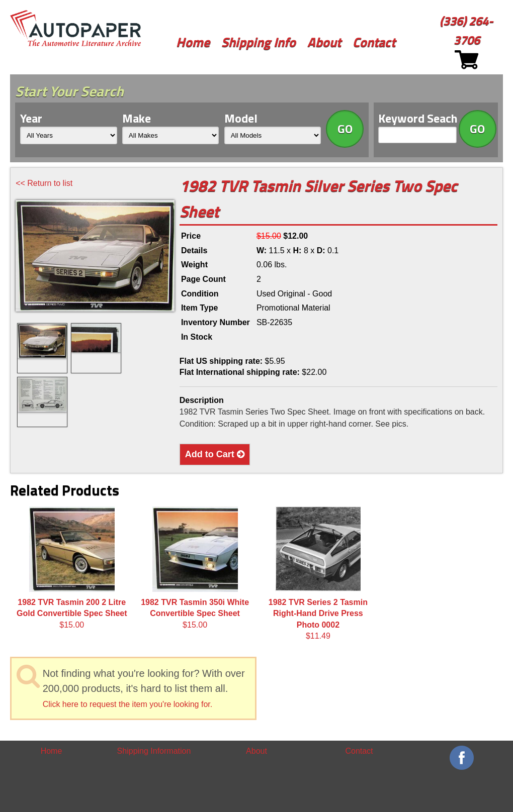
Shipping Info (259, 42)
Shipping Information (154, 751)
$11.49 (318, 573)
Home (193, 42)
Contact (374, 42)
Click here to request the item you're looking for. (127, 704)
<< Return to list (44, 183)
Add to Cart (215, 454)
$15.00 (72, 568)
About (324, 42)
